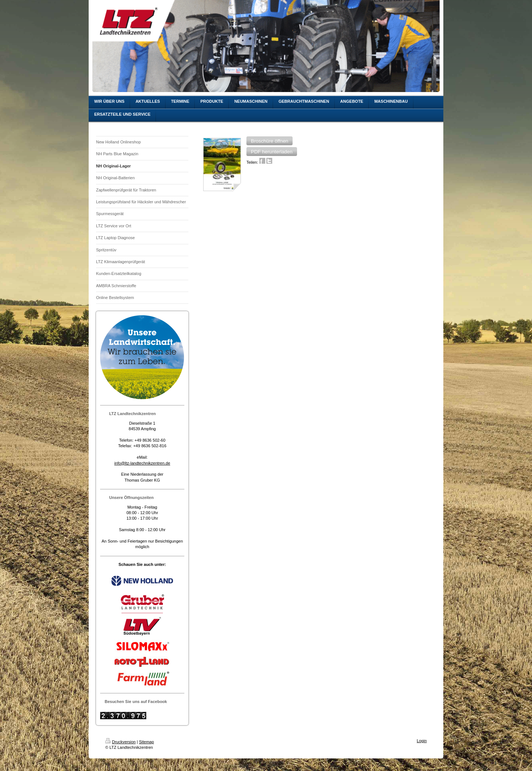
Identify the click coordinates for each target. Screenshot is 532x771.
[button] (270, 141)
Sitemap (146, 742)
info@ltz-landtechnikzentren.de (142, 463)
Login (422, 741)
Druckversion (120, 742)
